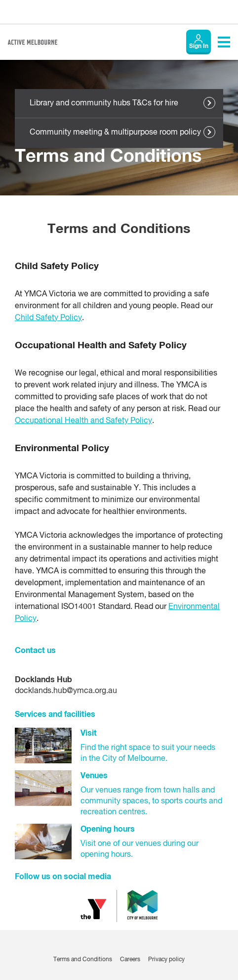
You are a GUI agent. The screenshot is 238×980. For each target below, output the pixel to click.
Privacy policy (166, 960)
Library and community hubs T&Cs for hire (104, 103)
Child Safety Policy (48, 318)
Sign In (199, 47)
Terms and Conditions (83, 960)
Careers (130, 960)
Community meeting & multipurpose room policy (115, 133)
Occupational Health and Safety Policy (83, 421)
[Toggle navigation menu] (224, 42)
